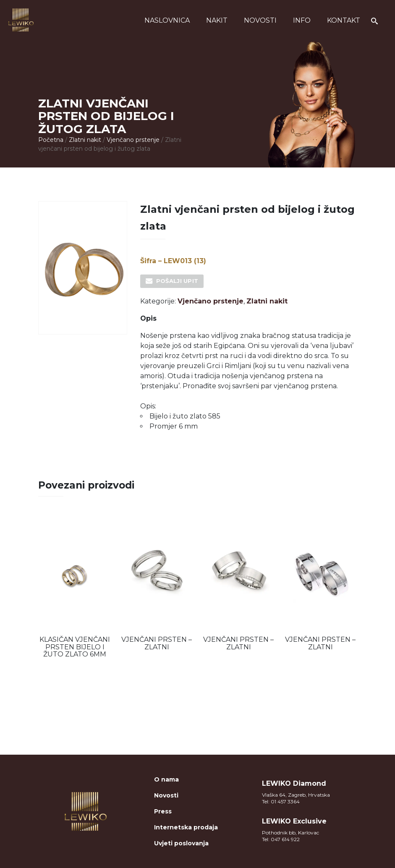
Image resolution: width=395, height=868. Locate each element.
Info (302, 20)
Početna (51, 140)
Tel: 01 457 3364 (281, 801)
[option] (75, 588)
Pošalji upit (177, 281)
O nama (166, 779)
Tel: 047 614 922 (281, 839)
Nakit (217, 20)
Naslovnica (167, 20)
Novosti (260, 20)
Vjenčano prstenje (133, 140)
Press (163, 811)
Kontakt (344, 20)
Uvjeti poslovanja (181, 843)
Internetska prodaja (186, 827)
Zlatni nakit (85, 140)
